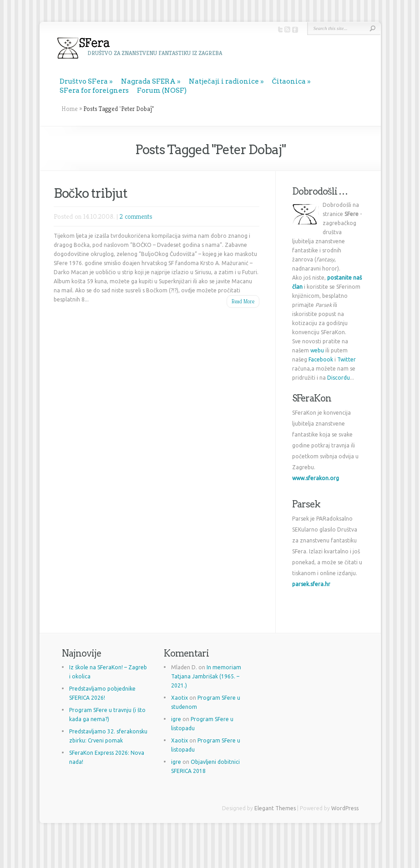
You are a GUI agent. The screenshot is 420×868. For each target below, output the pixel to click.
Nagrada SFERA (148, 81)
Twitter (347, 359)
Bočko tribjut (91, 193)
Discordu (339, 378)
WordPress (345, 808)
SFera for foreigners (94, 90)
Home (70, 109)
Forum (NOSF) (162, 90)
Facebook (321, 359)
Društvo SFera (84, 81)
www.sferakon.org (316, 478)
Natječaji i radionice (224, 81)
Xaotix (180, 698)
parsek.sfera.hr (311, 584)
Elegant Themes (275, 808)
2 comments (136, 216)
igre (176, 719)
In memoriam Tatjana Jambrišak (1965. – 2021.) (206, 676)
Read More (243, 301)
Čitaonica (289, 81)
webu (317, 350)
